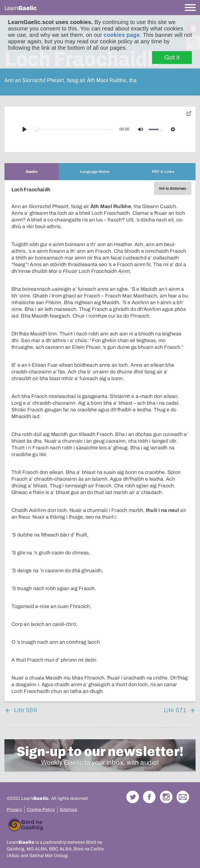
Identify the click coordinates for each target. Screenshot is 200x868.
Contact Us (183, 797)
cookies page (122, 35)
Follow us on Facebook (149, 797)
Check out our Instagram (166, 797)
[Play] (25, 129)
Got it (172, 58)
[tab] (32, 172)
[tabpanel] (100, 441)
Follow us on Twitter (133, 797)
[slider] (74, 129)
